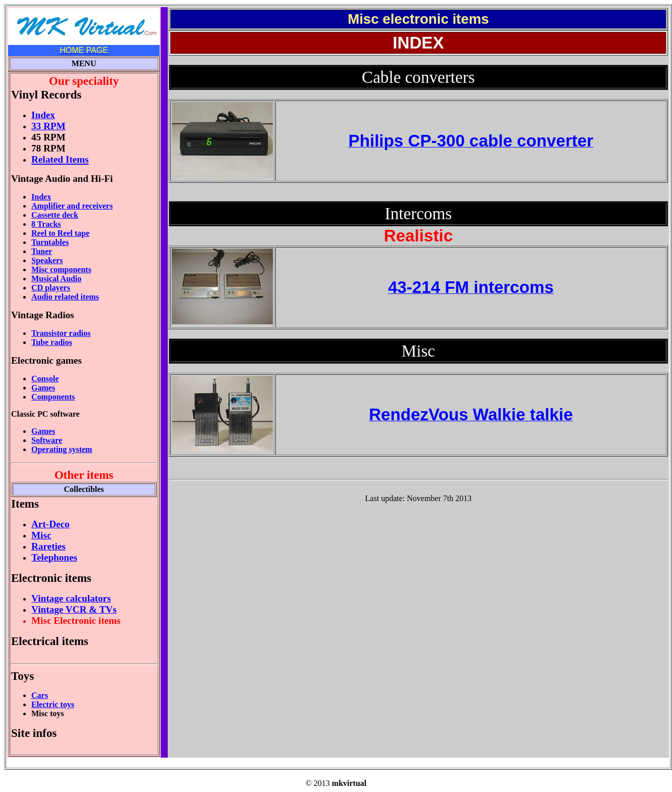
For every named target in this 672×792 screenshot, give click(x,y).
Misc (41, 535)
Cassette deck (55, 215)
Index (41, 197)
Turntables (50, 242)
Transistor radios (61, 333)
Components (53, 397)
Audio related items (65, 297)
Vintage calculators (71, 598)
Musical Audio (56, 279)
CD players (51, 288)
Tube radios (52, 342)
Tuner (42, 251)
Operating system (62, 449)
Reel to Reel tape (60, 233)
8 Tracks (46, 224)
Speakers (47, 260)
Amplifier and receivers (72, 206)
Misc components (61, 269)
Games (43, 388)
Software (47, 440)
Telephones (54, 557)
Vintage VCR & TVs (74, 609)
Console (45, 379)
